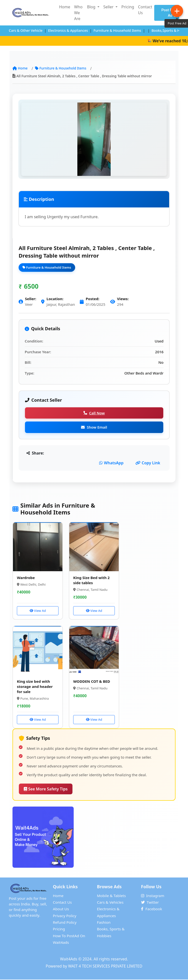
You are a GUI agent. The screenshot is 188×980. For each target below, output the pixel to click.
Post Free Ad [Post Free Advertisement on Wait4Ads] (169, 13)
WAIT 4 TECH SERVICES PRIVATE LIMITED (105, 967)
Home (65, 7)
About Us (61, 909)
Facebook (152, 909)
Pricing (128, 7)
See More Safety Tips (46, 789)
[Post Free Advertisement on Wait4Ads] (94, 838)
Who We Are (78, 13)
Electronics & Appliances (68, 30)
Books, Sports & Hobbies (111, 933)
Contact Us (145, 10)
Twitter (150, 903)
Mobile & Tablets (111, 896)
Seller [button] (109, 7)
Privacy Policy (65, 916)
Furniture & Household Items (117, 30)
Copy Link (148, 463)
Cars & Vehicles (110, 903)
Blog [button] (92, 7)
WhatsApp (111, 463)
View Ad (38, 611)
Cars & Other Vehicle (26, 30)
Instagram (153, 896)
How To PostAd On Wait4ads (69, 940)
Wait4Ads (69, 959)
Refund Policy (65, 923)
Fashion (104, 923)
